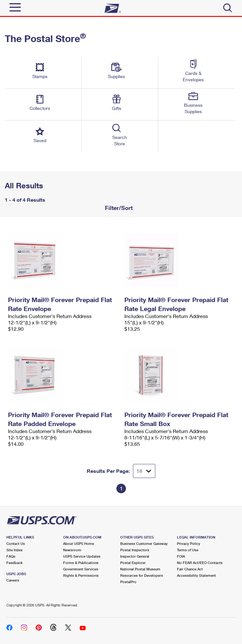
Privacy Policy (189, 543)
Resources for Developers (142, 575)
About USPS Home (79, 543)
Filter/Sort (118, 208)
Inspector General (135, 556)
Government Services (81, 569)
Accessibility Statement (196, 575)
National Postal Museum (140, 569)
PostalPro (128, 582)
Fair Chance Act (190, 569)
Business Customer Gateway (144, 543)
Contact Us (16, 543)
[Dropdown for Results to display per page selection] (144, 471)
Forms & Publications (81, 563)
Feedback (15, 563)
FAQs (11, 556)
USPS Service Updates (82, 556)
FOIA (181, 556)
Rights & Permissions (81, 575)
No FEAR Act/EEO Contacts (200, 563)
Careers (13, 580)
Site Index (15, 550)
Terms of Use (188, 550)
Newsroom (72, 550)
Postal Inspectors (135, 550)
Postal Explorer (133, 563)
